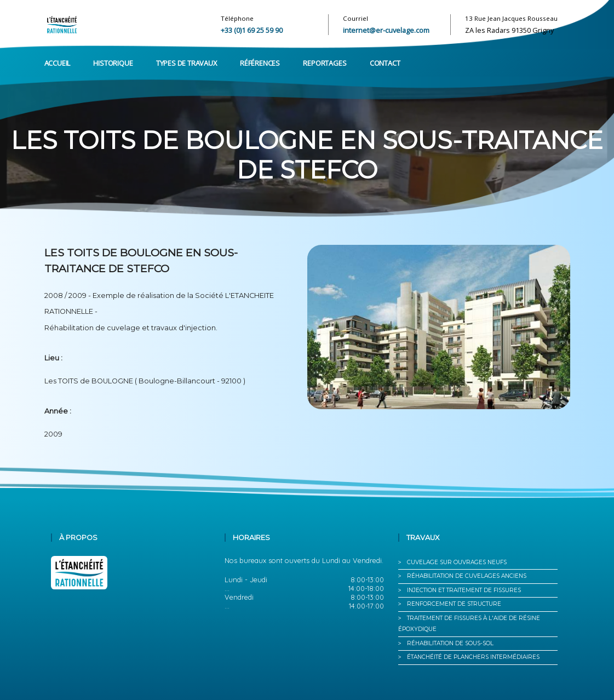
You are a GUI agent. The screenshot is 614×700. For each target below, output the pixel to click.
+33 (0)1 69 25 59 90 (252, 30)
